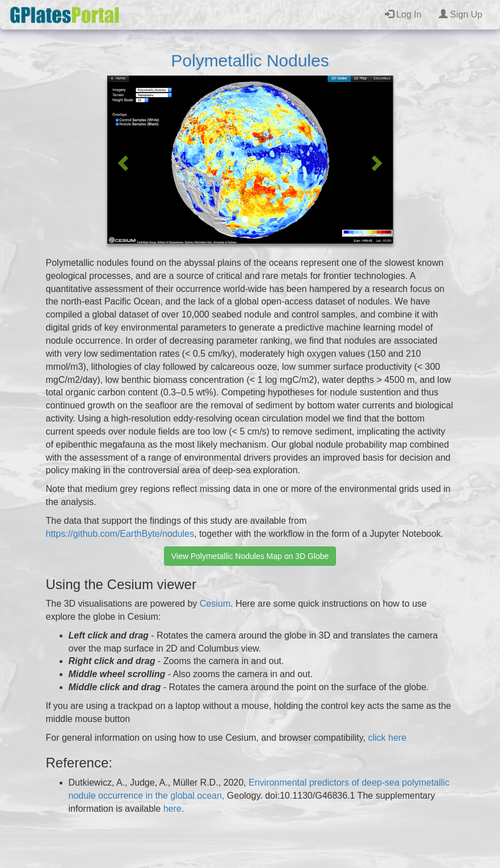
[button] (121, 160)
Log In (403, 14)
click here (387, 738)
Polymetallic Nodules (250, 60)
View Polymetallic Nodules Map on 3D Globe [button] (250, 556)
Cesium (215, 604)
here (173, 809)
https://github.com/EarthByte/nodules (120, 534)
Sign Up (461, 14)
